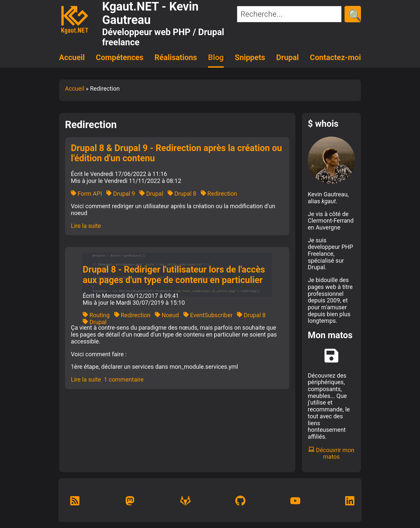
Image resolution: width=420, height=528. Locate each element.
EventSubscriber (208, 315)
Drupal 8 (182, 194)
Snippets (250, 57)
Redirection (219, 194)
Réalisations (176, 57)
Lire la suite (86, 226)
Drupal (288, 57)
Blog (216, 57)
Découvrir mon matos (331, 453)
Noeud (167, 315)
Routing (96, 315)
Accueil (72, 57)
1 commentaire (124, 379)
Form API (86, 194)
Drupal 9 (121, 194)
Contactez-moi (335, 57)
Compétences (120, 57)
